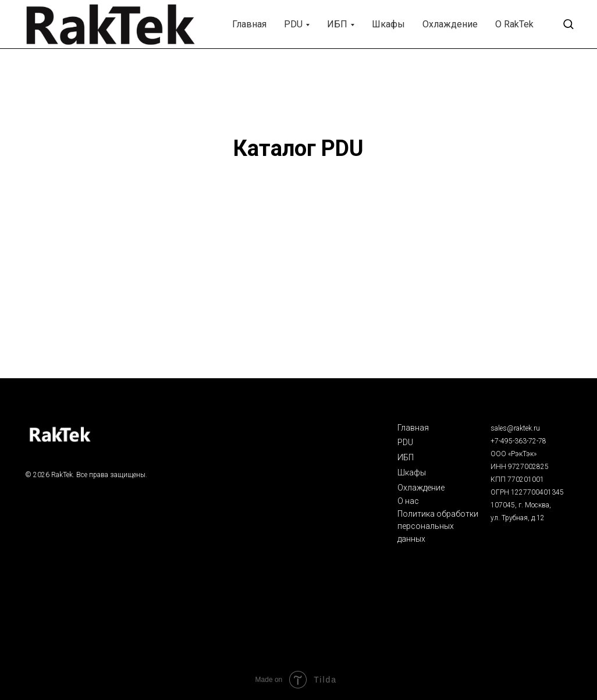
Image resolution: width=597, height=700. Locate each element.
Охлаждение (450, 24)
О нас (408, 501)
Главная (249, 24)
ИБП (337, 24)
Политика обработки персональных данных (438, 526)
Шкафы (388, 24)
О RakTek (514, 24)
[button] (568, 24)
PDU (293, 24)
